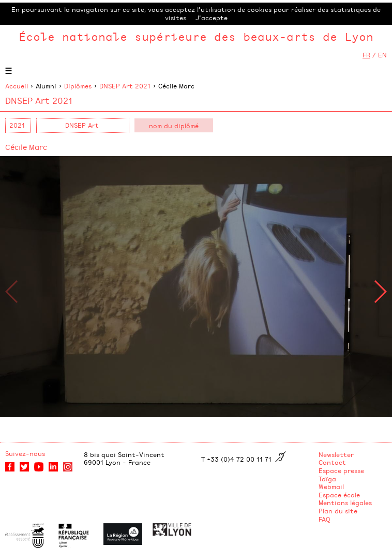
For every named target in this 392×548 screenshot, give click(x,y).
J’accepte (212, 18)
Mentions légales (345, 503)
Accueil (17, 86)
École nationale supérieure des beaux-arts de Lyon (196, 36)
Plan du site (338, 511)
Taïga (327, 479)
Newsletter (336, 454)
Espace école (339, 495)
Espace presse (341, 470)
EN (382, 55)
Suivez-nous (25, 453)
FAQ (325, 519)
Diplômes (78, 86)
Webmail (331, 486)
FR (366, 55)
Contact (332, 462)
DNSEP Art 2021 (125, 86)
